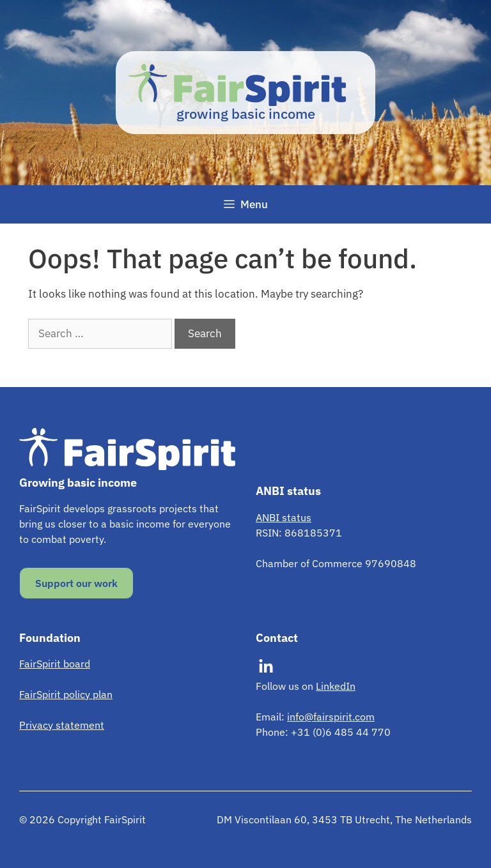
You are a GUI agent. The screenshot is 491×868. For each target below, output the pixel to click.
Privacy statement (62, 725)
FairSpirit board (55, 664)
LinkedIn (336, 686)
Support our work (76, 583)
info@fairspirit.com (331, 717)
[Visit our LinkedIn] (266, 667)
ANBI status (284, 517)
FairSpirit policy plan (66, 694)
